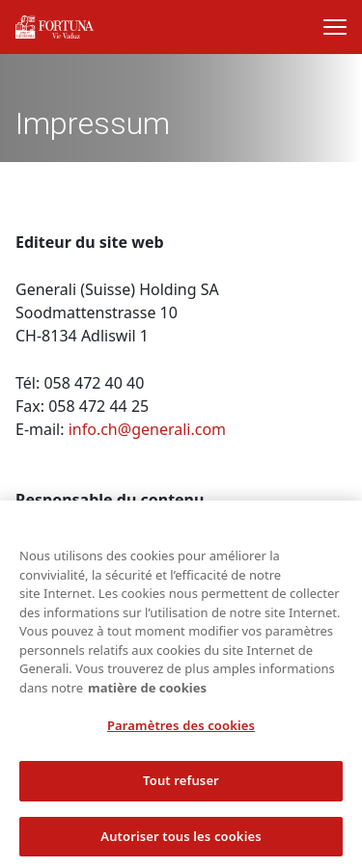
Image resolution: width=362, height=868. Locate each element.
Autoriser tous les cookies (181, 842)
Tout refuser (181, 786)
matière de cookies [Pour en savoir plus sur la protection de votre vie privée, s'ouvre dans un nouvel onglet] (147, 693)
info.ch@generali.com (147, 429)
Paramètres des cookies (181, 732)
